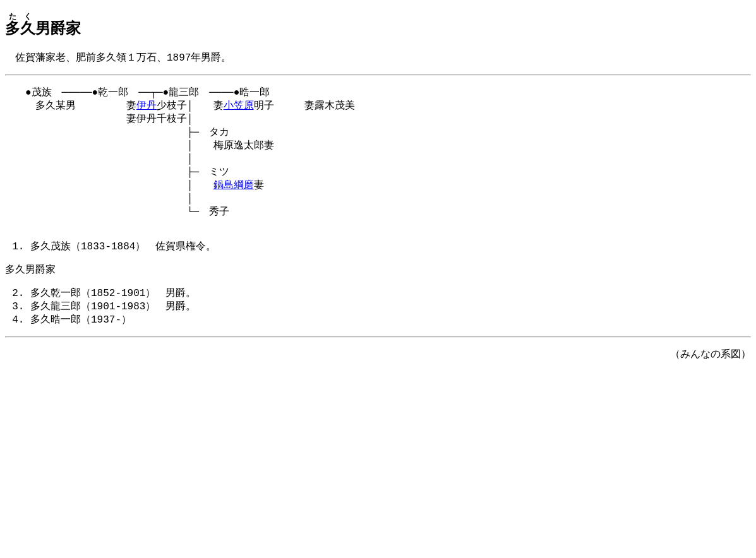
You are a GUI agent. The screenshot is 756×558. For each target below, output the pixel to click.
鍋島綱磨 (234, 196)
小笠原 (239, 109)
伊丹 (147, 109)
